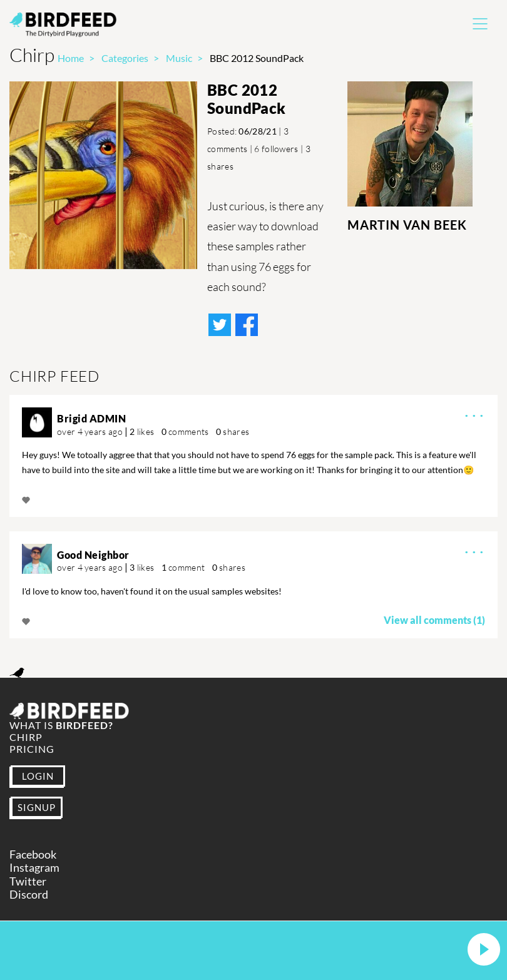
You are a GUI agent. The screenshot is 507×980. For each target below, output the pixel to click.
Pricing (32, 749)
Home (71, 58)
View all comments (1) (434, 620)
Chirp (26, 737)
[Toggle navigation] (480, 24)
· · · (474, 414)
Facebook (33, 855)
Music (179, 58)
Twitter (28, 881)
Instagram (34, 868)
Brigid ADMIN (91, 418)
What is (61, 725)
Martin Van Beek (407, 225)
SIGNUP (37, 807)
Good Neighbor (93, 555)
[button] (484, 950)
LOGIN (38, 776)
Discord (29, 895)
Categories (125, 58)
